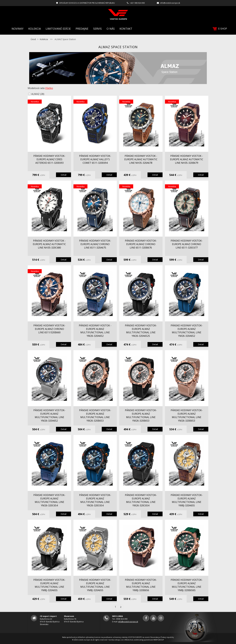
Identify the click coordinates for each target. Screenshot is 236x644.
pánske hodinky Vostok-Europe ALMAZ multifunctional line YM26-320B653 (95, 415)
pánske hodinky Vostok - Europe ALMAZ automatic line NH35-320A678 (141, 159)
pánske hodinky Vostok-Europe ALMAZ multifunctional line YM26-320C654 (49, 500)
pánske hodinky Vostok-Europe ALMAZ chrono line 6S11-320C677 (187, 244)
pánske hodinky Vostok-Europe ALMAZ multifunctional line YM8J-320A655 (187, 500)
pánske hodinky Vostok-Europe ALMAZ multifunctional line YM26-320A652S (141, 331)
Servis (97, 29)
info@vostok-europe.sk (170, 3)
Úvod (33, 39)
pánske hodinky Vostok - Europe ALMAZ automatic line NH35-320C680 (49, 244)
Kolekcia (35, 29)
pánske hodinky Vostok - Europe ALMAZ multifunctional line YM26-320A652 (95, 331)
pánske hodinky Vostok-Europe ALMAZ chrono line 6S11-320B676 (141, 244)
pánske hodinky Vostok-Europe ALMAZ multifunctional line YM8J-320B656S (187, 585)
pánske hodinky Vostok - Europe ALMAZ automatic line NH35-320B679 (187, 159)
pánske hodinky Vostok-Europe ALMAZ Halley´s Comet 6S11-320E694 (95, 159)
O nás (111, 29)
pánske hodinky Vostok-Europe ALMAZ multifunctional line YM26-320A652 (187, 331)
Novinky (18, 29)
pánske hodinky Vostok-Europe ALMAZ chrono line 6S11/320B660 (49, 329)
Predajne (82, 29)
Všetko (49, 88)
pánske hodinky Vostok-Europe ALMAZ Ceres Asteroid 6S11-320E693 (49, 159)
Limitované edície (58, 29)
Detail (64, 175)
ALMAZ (38, 94)
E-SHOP (220, 29)
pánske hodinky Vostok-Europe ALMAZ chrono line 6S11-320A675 (95, 244)
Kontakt (126, 29)
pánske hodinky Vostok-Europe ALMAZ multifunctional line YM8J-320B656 (141, 585)
